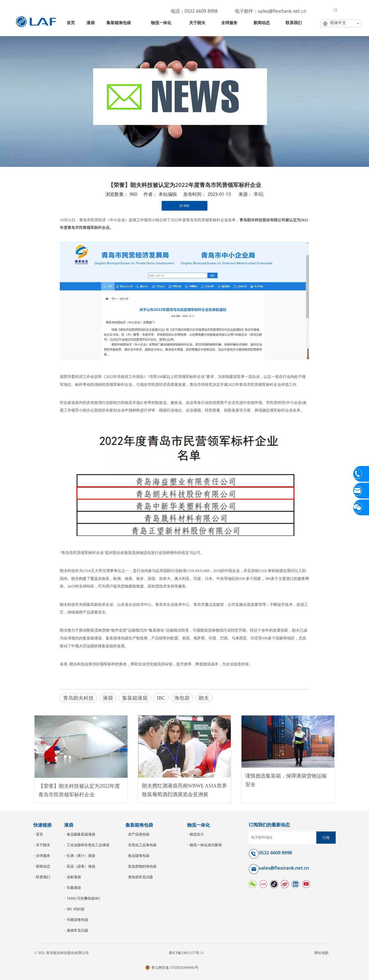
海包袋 (182, 698)
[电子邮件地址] (281, 838)
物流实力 (197, 834)
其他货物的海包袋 (142, 866)
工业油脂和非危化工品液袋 (88, 845)
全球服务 (43, 855)
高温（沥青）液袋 (81, 866)
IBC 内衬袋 (75, 909)
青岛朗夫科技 (78, 698)
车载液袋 (74, 888)
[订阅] (326, 838)
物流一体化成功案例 (206, 845)
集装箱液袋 (135, 698)
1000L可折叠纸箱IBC (84, 898)
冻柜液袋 (74, 877)
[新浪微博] (285, 884)
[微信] (253, 884)
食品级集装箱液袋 (81, 834)
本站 (259, 194)
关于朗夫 (43, 845)
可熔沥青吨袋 (77, 920)
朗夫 (204, 698)
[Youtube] (306, 884)
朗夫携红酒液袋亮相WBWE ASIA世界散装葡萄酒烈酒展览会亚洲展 (184, 790)
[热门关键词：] (336, 10)
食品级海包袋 (139, 855)
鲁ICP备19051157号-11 (186, 953)
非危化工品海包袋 (142, 845)
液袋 (108, 698)
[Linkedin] (295, 884)
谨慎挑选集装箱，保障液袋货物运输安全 (286, 780)
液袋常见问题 (77, 930)
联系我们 (43, 877)
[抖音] (274, 884)
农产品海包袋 (139, 834)
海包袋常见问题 (140, 877)
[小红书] (263, 884)
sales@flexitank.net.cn (282, 11)
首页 (39, 834)
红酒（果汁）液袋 (81, 855)
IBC (161, 698)
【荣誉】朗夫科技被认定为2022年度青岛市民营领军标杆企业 (79, 790)
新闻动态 (43, 866)
